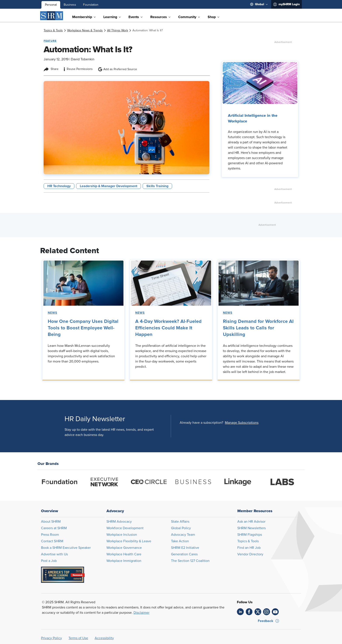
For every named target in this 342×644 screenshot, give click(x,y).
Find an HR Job (249, 548)
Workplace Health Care (124, 554)
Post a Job (49, 561)
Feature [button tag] (50, 41)
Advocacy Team (183, 535)
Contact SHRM (52, 541)
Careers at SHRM (54, 528)
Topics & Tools (248, 541)
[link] (53, 31)
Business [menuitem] (70, 5)
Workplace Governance (124, 548)
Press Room (50, 535)
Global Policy (181, 528)
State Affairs (180, 522)
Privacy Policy (51, 638)
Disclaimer (141, 613)
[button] (242, 423)
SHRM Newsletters (251, 528)
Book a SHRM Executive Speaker (66, 548)
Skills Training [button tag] (157, 186)
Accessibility (104, 638)
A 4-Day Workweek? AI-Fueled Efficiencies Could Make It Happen (168, 328)
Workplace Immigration (124, 561)
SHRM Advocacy (119, 522)
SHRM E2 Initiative (185, 548)
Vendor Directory (250, 554)
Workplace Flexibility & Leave (129, 541)
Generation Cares (184, 554)
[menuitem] (259, 4)
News (52, 313)
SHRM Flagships (250, 535)
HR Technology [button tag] (59, 186)
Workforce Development (125, 528)
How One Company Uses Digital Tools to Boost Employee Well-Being (83, 328)
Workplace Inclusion (122, 535)
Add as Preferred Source (117, 69)
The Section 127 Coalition (190, 561)
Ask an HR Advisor (251, 522)
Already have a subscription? (201, 423)
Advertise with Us (54, 554)
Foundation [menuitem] (91, 5)
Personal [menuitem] (51, 5)
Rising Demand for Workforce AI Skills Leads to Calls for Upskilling (258, 328)
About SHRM (51, 522)
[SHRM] (52, 16)
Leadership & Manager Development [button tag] (109, 186)
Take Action (180, 541)
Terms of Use (78, 638)
